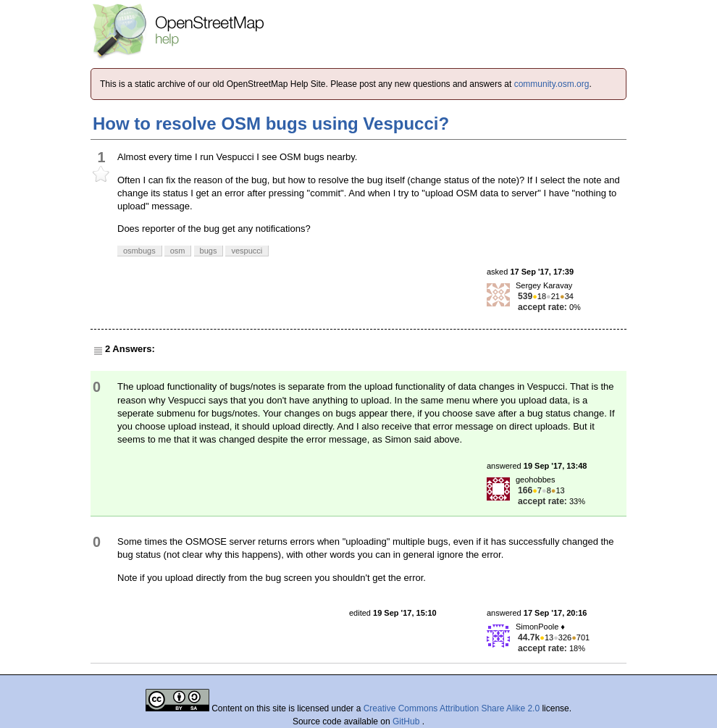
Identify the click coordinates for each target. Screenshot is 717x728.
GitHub (407, 721)
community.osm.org (552, 84)
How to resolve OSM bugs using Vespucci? (271, 124)
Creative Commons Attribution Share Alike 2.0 (452, 708)
